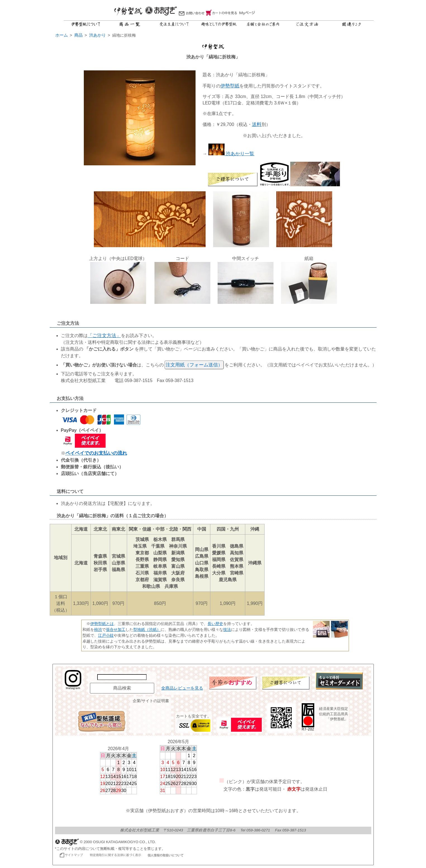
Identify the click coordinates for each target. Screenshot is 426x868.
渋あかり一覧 (231, 154)
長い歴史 (215, 624)
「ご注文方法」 (104, 336)
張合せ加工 (116, 629)
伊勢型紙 (230, 86)
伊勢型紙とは (102, 624)
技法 (227, 629)
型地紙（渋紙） (147, 629)
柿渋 (98, 629)
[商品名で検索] (122, 677)
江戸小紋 (106, 635)
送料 (257, 124)
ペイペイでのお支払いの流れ (96, 453)
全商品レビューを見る (182, 688)
